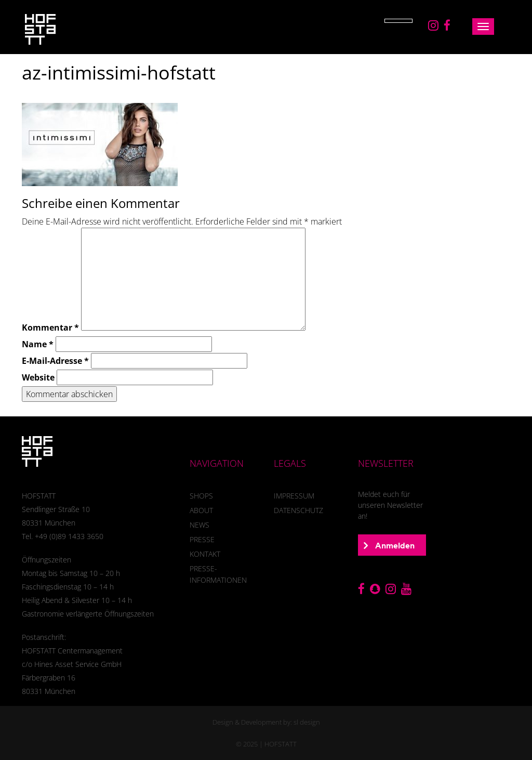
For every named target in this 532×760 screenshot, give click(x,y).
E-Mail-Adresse (55, 361)
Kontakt (205, 554)
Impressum (294, 496)
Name (38, 344)
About (201, 510)
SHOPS (201, 496)
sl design (307, 722)
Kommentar (50, 327)
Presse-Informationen (218, 574)
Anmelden (389, 545)
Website (38, 377)
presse (202, 539)
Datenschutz (298, 510)
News (199, 525)
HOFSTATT (281, 744)
